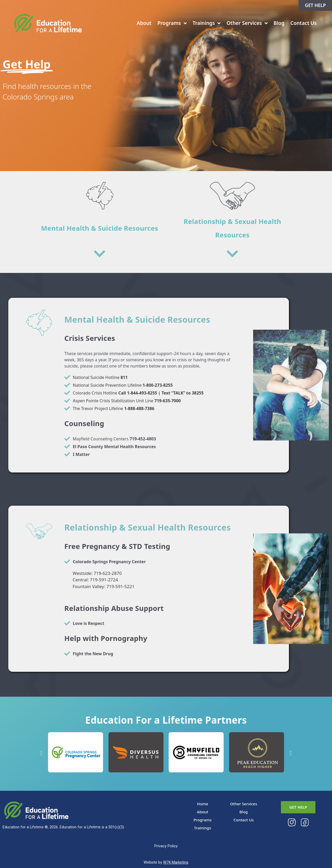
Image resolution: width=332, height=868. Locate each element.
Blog (279, 23)
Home (202, 804)
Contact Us (303, 23)
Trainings (207, 23)
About (144, 23)
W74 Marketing (176, 862)
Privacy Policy (166, 846)
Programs (172, 23)
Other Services (247, 23)
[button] (41, 753)
